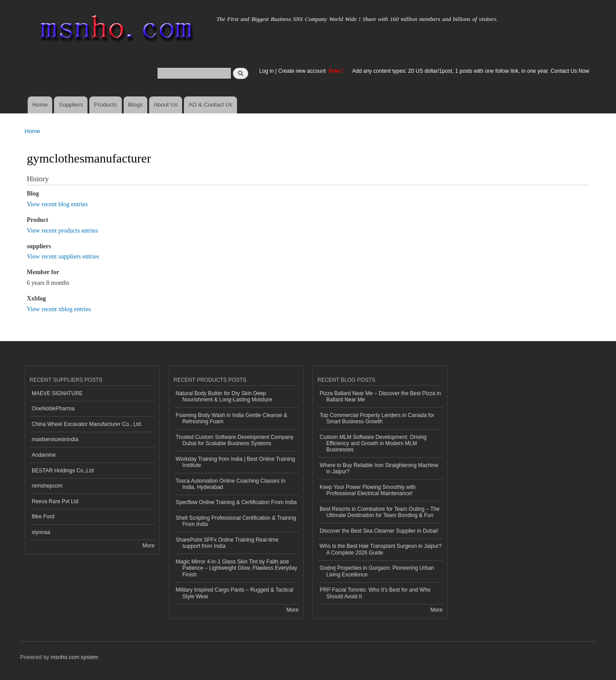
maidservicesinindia (55, 439)
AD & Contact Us (211, 105)
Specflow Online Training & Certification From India (236, 502)
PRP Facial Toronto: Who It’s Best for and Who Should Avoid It (375, 593)
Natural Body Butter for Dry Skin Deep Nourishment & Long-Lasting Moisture (224, 396)
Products (106, 105)
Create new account (303, 71)
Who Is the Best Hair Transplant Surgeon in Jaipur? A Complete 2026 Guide (381, 549)
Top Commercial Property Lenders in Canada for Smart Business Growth (377, 418)
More (148, 546)
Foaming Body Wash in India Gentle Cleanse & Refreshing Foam (232, 418)
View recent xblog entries (59, 309)
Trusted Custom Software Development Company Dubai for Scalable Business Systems (235, 440)
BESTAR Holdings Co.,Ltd (63, 471)
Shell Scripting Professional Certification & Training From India (236, 521)
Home (40, 105)
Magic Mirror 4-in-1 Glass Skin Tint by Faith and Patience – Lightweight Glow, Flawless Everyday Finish (237, 568)
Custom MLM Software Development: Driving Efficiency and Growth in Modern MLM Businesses (373, 444)
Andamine (44, 455)
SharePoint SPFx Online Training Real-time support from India (227, 543)
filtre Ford (43, 517)
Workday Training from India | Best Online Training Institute (235, 462)
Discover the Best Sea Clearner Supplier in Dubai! (379, 531)
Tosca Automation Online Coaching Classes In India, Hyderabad (231, 484)
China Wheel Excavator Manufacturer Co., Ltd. (87, 424)
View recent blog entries (57, 204)
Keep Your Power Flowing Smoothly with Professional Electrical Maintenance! (368, 490)
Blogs (135, 105)
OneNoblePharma (53, 409)
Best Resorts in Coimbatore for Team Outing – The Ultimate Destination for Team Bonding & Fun (380, 512)
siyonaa (41, 532)
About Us (165, 105)
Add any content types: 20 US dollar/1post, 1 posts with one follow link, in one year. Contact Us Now (471, 71)
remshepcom (47, 486)
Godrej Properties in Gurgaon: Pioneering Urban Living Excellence (377, 571)
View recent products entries (62, 231)
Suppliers (71, 105)
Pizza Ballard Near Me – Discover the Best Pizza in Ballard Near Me (380, 396)
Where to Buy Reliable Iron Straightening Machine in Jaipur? (379, 468)
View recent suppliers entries (63, 257)
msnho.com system (75, 657)
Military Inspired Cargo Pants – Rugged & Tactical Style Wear (235, 593)
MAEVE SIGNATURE (57, 393)
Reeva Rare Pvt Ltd (55, 501)
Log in (267, 71)
